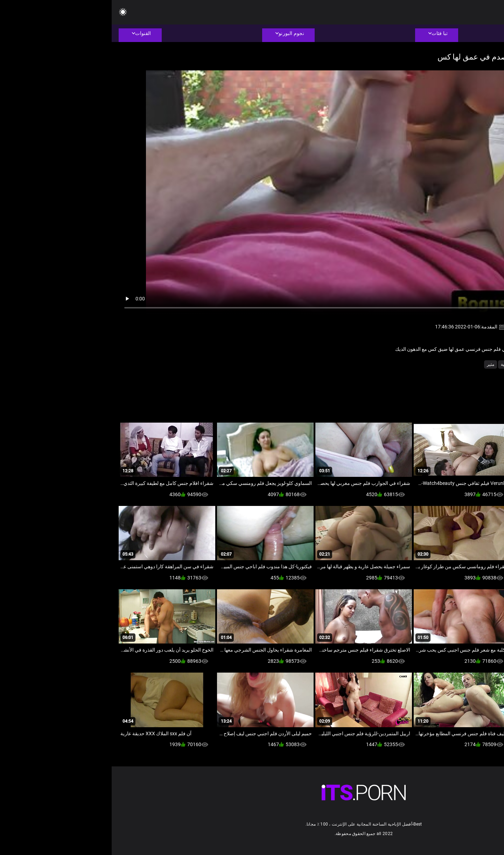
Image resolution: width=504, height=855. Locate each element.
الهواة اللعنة (457, 364)
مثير (379, 364)
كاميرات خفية (401, 364)
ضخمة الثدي (430, 364)
